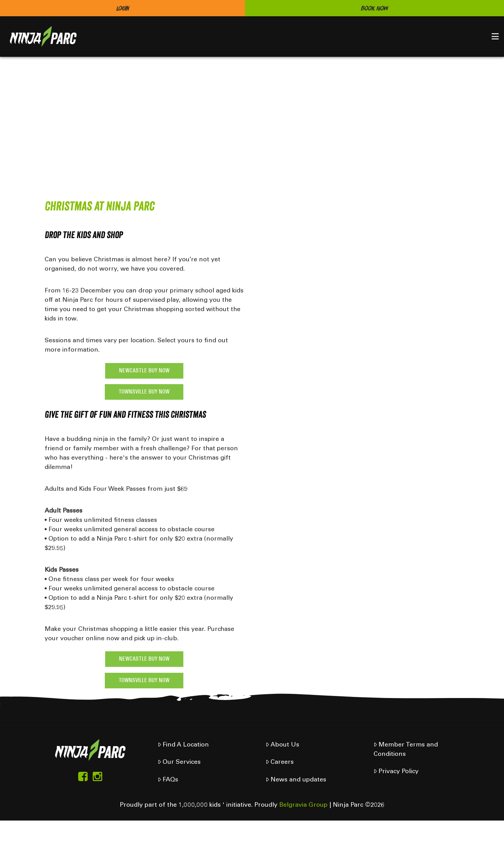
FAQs (168, 780)
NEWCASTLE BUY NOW (144, 371)
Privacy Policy (396, 772)
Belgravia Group (303, 805)
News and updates (296, 780)
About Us (282, 745)
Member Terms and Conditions (406, 750)
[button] (495, 36)
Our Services (179, 762)
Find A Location (183, 745)
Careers (280, 762)
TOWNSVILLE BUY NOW (144, 392)
